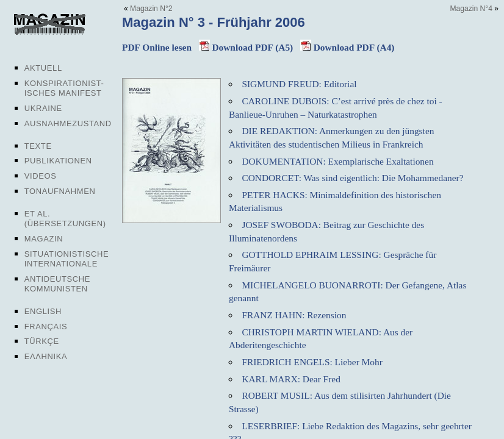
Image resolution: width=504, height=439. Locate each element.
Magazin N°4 (471, 9)
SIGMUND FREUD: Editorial (299, 84)
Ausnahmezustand (68, 123)
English (43, 311)
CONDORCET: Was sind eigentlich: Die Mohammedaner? (352, 178)
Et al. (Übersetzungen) (65, 219)
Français (46, 327)
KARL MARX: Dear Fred (291, 379)
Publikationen (58, 161)
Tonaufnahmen (60, 191)
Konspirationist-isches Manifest (64, 88)
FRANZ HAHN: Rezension (294, 315)
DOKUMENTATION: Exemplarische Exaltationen (337, 161)
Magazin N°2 (151, 9)
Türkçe (42, 341)
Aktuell (43, 68)
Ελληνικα (46, 356)
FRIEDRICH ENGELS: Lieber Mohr (312, 362)
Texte (38, 146)
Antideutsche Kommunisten (57, 284)
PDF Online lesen (157, 47)
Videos (41, 176)
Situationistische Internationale (67, 259)
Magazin (44, 239)
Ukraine (43, 108)
